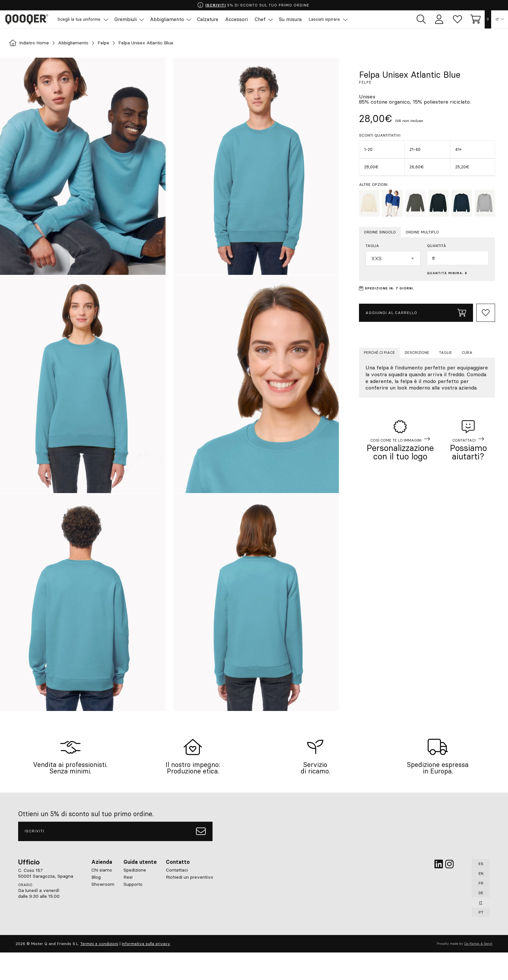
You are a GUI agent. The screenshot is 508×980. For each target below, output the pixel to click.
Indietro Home (32, 43)
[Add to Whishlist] (486, 313)
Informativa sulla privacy (146, 971)
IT (497, 19)
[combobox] (393, 258)
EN (481, 901)
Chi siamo (102, 897)
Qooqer (29, 19)
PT (481, 940)
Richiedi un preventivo (190, 905)
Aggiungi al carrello (416, 313)
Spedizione (135, 897)
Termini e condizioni (99, 971)
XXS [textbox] (376, 258)
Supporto (133, 912)
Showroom (103, 912)
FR (481, 911)
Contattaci (177, 897)
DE (481, 920)
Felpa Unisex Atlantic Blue (162, 43)
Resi (128, 905)
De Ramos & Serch (478, 971)
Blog (96, 905)
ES (481, 891)
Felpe (114, 43)
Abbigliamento (81, 43)
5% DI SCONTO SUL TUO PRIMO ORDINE (254, 5)
